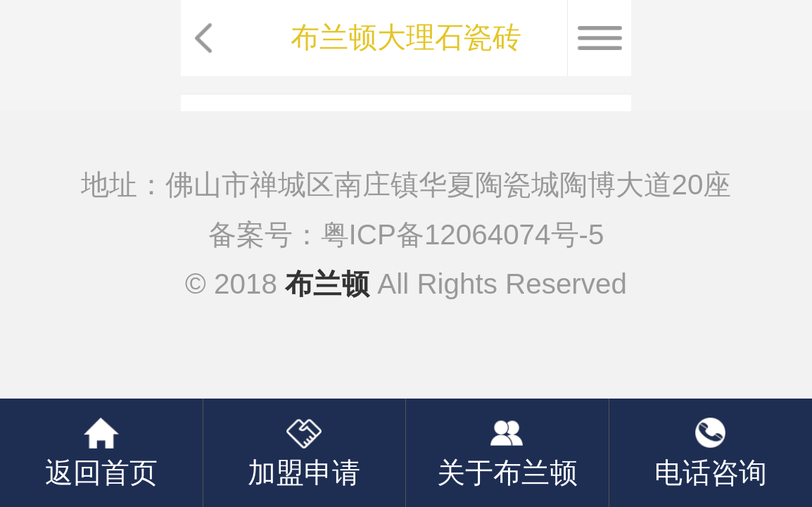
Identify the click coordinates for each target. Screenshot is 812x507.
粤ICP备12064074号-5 (463, 234)
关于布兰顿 (507, 472)
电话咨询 (711, 472)
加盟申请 (304, 472)
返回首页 (101, 472)
